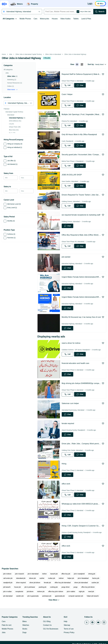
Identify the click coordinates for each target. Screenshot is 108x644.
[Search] (100, 12)
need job (91, 591)
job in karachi (20, 574)
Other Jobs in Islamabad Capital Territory (29, 54)
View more (12, 90)
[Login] (90, 4)
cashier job (95, 583)
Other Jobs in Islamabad (53, 54)
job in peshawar (30, 587)
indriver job (41, 591)
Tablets (76, 19)
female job (47, 583)
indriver (61, 578)
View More (54, 597)
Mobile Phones (25, 19)
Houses (55, 19)
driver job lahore (35, 583)
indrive (44, 574)
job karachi (7, 587)
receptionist (19, 591)
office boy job (66, 574)
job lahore (30, 591)
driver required (21, 583)
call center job (8, 578)
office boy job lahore (88, 587)
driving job (92, 574)
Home (4, 54)
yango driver (66, 587)
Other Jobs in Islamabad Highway (75, 54)
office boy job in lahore (56, 591)
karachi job (54, 574)
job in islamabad (33, 574)
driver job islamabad (81, 583)
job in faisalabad (83, 578)
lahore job (32, 578)
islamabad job (21, 578)
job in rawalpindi (79, 574)
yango (75, 587)
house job (17, 587)
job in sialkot (71, 591)
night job (82, 591)
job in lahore (7, 574)
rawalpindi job (8, 583)
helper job (71, 578)
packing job (43, 587)
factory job (96, 578)
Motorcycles (45, 19)
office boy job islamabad (63, 583)
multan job (52, 578)
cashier (42, 578)
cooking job (54, 587)
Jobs (11, 54)
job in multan (7, 591)
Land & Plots (86, 19)
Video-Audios (65, 19)
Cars (35, 19)
